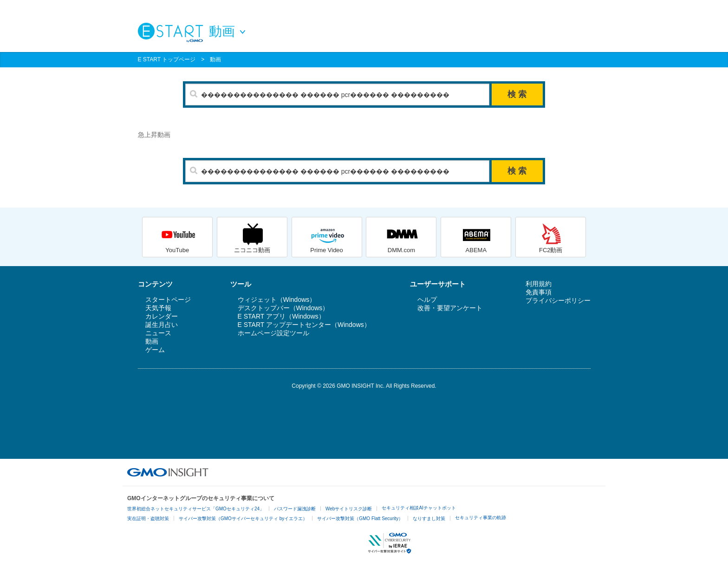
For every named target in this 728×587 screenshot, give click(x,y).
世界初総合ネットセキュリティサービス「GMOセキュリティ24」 (196, 509)
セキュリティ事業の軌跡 (481, 518)
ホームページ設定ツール (273, 333)
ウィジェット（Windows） (277, 300)
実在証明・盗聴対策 (148, 519)
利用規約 (539, 284)
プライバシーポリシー (558, 300)
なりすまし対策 (429, 519)
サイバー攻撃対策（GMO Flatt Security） (360, 519)
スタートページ (168, 300)
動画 (215, 59)
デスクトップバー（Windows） (283, 308)
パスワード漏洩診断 (295, 509)
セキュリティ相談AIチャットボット (419, 508)
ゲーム (155, 350)
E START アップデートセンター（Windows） (304, 325)
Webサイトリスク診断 (349, 509)
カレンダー (162, 316)
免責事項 (539, 292)
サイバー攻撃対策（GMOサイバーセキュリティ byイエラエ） (243, 519)
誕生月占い (162, 325)
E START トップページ (167, 59)
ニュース (158, 333)
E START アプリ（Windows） (281, 316)
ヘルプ (427, 300)
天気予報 (158, 308)
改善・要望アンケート (450, 308)
